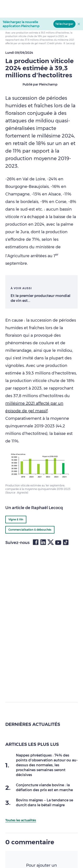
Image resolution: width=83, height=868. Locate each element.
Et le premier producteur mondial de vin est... (41, 298)
